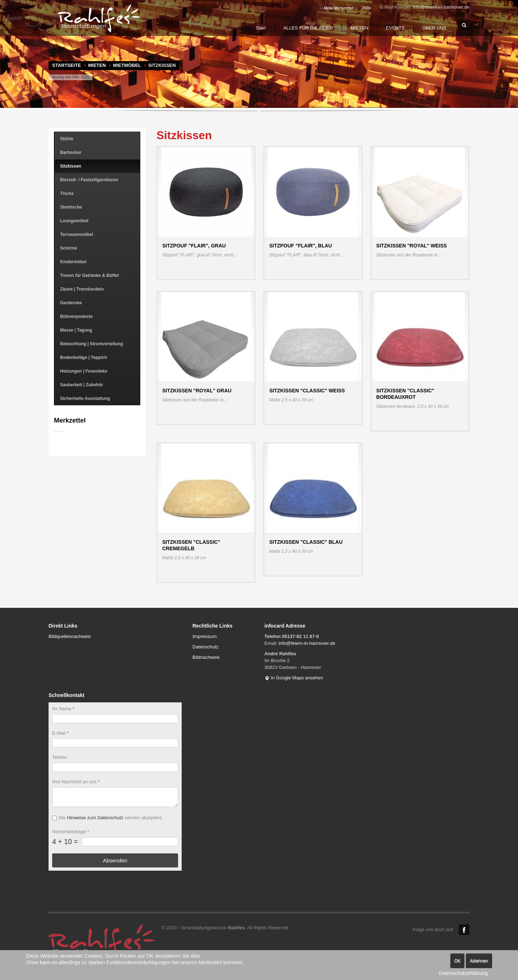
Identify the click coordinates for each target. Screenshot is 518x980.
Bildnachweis (206, 657)
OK (457, 961)
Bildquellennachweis (70, 636)
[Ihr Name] (115, 718)
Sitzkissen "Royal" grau (197, 391)
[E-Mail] (115, 743)
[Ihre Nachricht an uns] (115, 797)
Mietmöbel (127, 65)
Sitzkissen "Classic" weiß (307, 391)
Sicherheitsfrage (71, 832)
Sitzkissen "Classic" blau (306, 542)
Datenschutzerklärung (463, 973)
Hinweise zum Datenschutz (95, 818)
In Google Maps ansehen (294, 678)
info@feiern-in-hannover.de (441, 7)
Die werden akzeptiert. (111, 818)
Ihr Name (63, 709)
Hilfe (367, 8)
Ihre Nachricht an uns (76, 782)
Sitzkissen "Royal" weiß (412, 246)
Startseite (67, 65)
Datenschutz (205, 647)
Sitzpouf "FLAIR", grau (194, 246)
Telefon (60, 757)
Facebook (464, 930)
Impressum (205, 636)
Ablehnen (479, 961)
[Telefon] (115, 767)
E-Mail (60, 733)
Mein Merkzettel (338, 8)
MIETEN (97, 65)
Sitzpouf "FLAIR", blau (300, 246)
